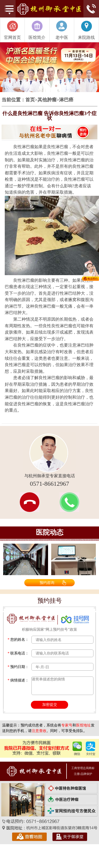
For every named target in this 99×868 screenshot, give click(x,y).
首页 (30, 100)
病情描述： (18, 680)
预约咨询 (47, 583)
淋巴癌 (66, 100)
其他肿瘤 (47, 100)
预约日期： (18, 667)
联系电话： (18, 653)
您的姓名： (18, 640)
